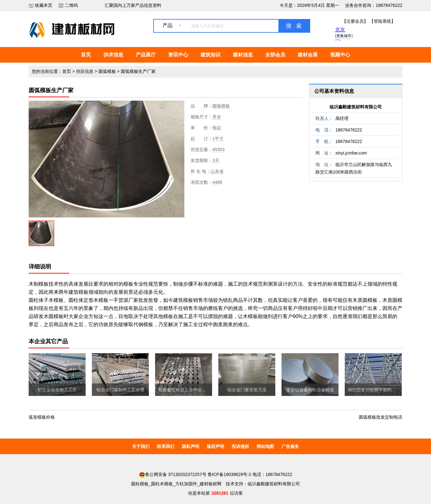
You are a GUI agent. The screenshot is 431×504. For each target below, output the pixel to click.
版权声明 (215, 446)
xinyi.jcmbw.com (351, 153)
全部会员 (275, 55)
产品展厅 (146, 55)
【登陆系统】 (382, 21)
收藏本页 (44, 5)
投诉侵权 (240, 446)
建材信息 (243, 55)
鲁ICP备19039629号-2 (230, 474)
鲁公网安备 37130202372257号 (173, 474)
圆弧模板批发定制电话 (381, 417)
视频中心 (340, 55)
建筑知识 (211, 55)
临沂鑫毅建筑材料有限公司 (356, 107)
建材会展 (308, 55)
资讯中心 (178, 55)
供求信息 (113, 55)
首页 (86, 55)
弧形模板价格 (42, 417)
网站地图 (265, 446)
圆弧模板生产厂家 (138, 71)
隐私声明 (191, 446)
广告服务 (290, 446)
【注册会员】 (355, 21)
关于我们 (141, 446)
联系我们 (166, 446)
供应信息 (85, 71)
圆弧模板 (107, 71)
